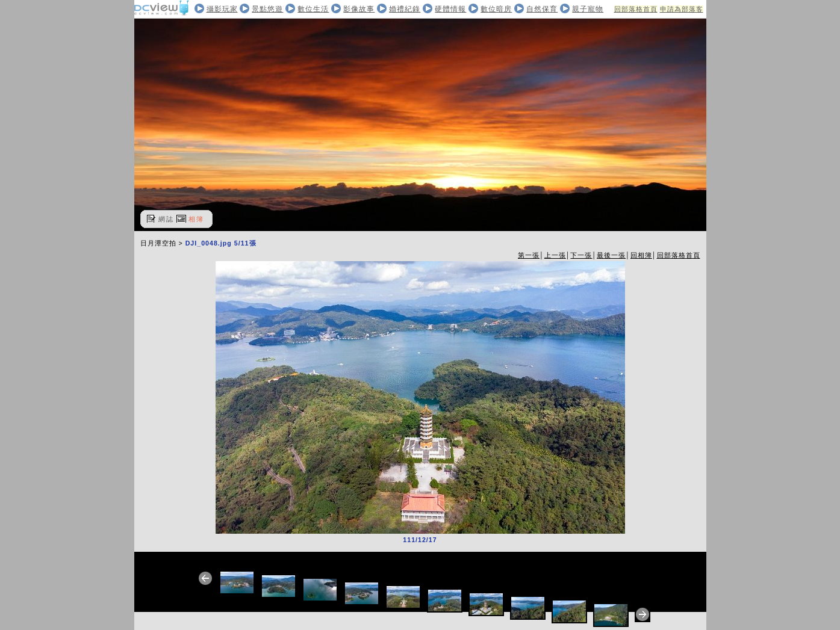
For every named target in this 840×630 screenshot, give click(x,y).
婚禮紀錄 (405, 9)
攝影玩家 (222, 9)
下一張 (581, 255)
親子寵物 (588, 9)
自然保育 (542, 9)
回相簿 (641, 255)
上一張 (555, 255)
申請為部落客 (682, 9)
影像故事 (359, 9)
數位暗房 (496, 9)
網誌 (166, 219)
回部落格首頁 (636, 9)
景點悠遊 (267, 9)
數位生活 (313, 9)
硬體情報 (450, 9)
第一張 (529, 255)
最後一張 (611, 255)
